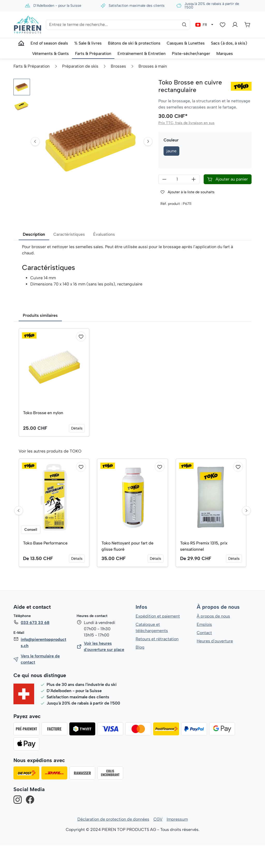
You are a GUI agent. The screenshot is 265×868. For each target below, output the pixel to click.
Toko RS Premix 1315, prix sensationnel (204, 569)
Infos (141, 630)
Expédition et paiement (158, 639)
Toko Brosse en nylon (43, 435)
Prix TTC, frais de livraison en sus (186, 123)
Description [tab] (34, 257)
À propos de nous (218, 630)
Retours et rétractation (157, 662)
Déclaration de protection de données (113, 842)
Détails (77, 451)
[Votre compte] (235, 25)
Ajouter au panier (227, 179)
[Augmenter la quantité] (194, 179)
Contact (204, 655)
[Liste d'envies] (223, 25)
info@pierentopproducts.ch (43, 665)
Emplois (204, 647)
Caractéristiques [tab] (69, 257)
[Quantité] (179, 179)
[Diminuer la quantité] (164, 179)
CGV (158, 842)
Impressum (177, 842)
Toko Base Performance (46, 566)
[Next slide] (148, 156)
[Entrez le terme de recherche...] (118, 25)
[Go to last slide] (35, 156)
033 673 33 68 (35, 645)
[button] (22, 87)
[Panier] (247, 25)
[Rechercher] (184, 25)
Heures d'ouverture (215, 664)
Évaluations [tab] (104, 257)
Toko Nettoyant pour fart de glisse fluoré (128, 569)
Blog (140, 670)
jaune (172, 151)
